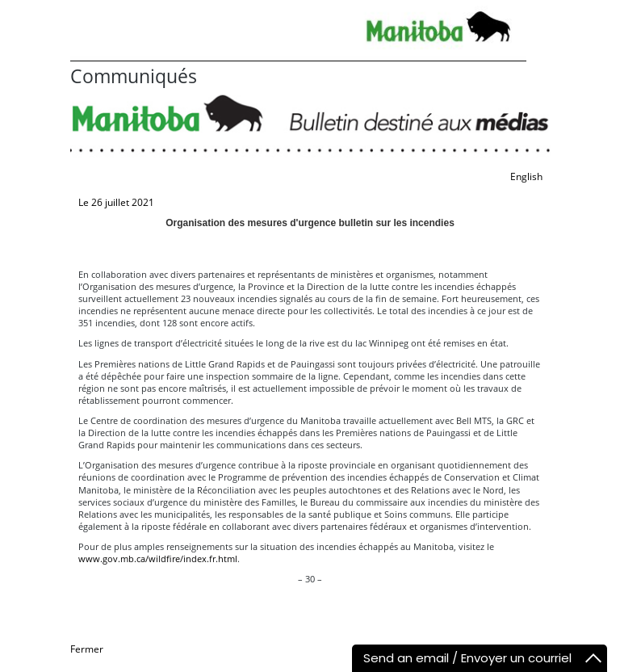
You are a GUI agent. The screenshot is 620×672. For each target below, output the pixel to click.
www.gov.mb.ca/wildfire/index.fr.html (158, 559)
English (526, 176)
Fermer (87, 649)
